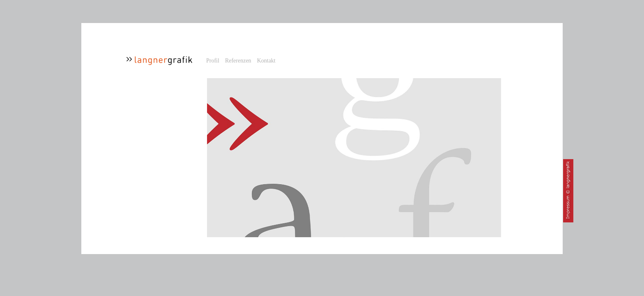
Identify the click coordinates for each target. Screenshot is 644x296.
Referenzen (238, 61)
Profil (213, 61)
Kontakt (266, 61)
